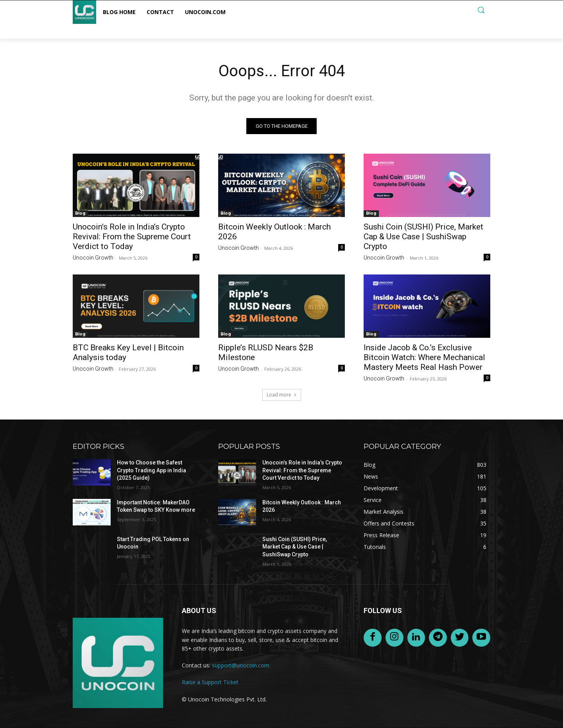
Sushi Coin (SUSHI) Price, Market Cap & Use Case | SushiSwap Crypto (423, 237)
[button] (481, 10)
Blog (80, 213)
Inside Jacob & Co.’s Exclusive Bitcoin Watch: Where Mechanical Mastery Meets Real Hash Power (424, 357)
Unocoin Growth (93, 258)
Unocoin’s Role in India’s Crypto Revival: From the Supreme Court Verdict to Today (132, 237)
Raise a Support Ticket (210, 682)
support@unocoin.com (241, 665)
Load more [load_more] (282, 395)
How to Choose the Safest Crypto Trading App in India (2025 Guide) (152, 470)
